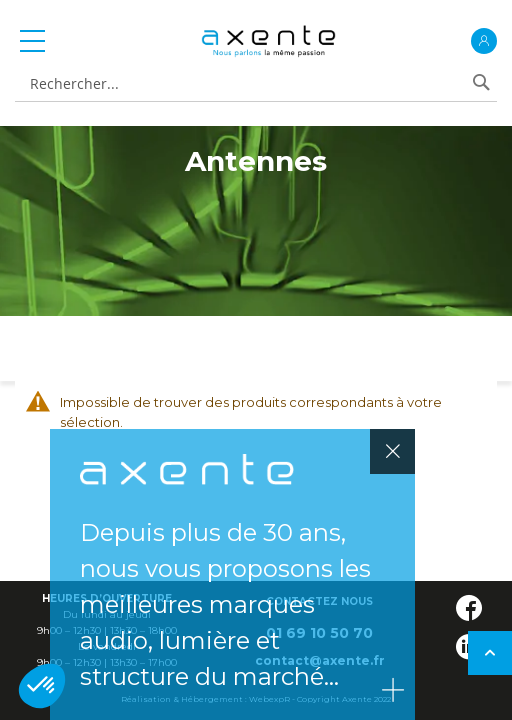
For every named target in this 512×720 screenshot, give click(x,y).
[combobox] (244, 84)
